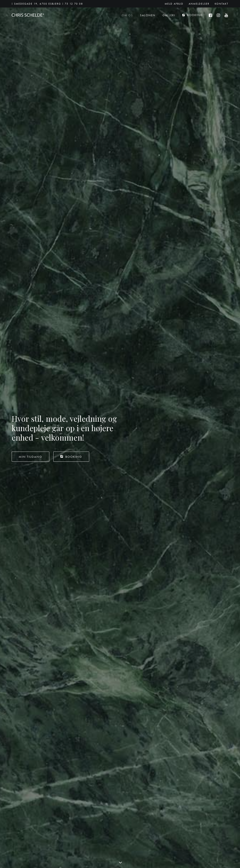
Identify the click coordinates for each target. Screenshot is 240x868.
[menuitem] (175, 4)
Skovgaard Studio (214, 863)
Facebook (131, 791)
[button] (211, 15)
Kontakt (222, 4)
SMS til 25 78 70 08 (87, 812)
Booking (195, 15)
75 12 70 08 (74, 4)
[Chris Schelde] (28, 15)
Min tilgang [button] (30, 102)
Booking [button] (71, 102)
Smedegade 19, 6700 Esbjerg (38, 4)
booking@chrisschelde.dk (29, 816)
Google (129, 796)
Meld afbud (174, 4)
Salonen (148, 15)
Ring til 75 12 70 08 (87, 818)
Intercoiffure (207, 285)
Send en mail (82, 806)
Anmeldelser (199, 4)
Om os (127, 15)
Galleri (169, 15)
